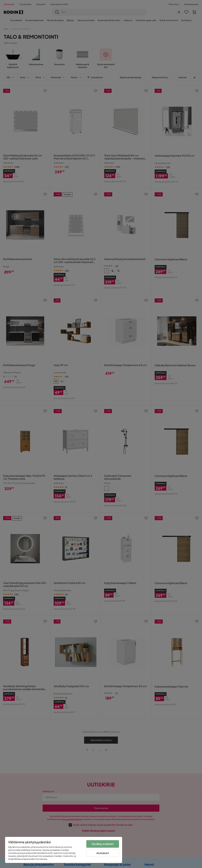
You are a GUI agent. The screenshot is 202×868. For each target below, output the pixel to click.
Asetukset (103, 853)
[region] (64, 850)
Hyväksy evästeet (103, 844)
